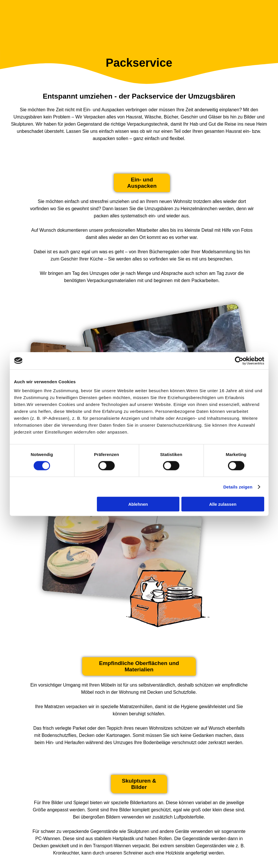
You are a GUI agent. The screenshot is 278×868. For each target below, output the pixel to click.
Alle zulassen (223, 504)
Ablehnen (138, 504)
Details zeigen (238, 487)
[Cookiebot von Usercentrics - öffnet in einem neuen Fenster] (239, 361)
